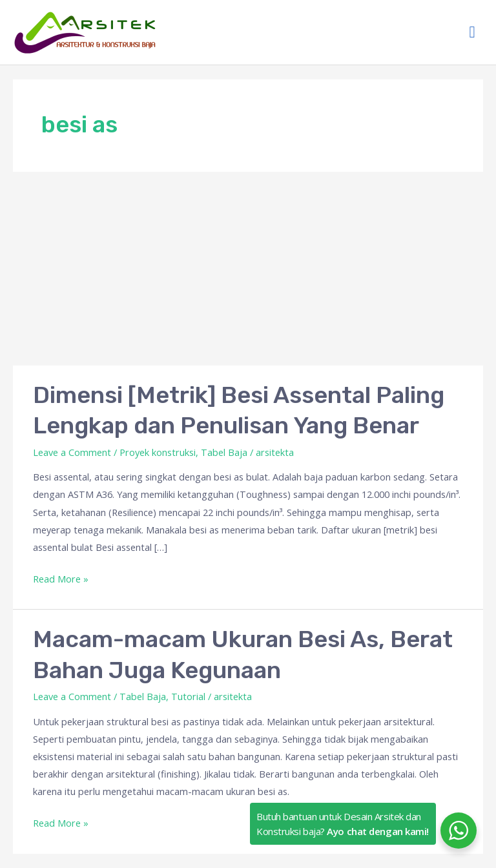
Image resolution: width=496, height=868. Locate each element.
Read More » (61, 578)
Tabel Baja (224, 452)
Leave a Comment (72, 452)
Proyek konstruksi (158, 452)
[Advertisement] (248, 269)
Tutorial (188, 696)
